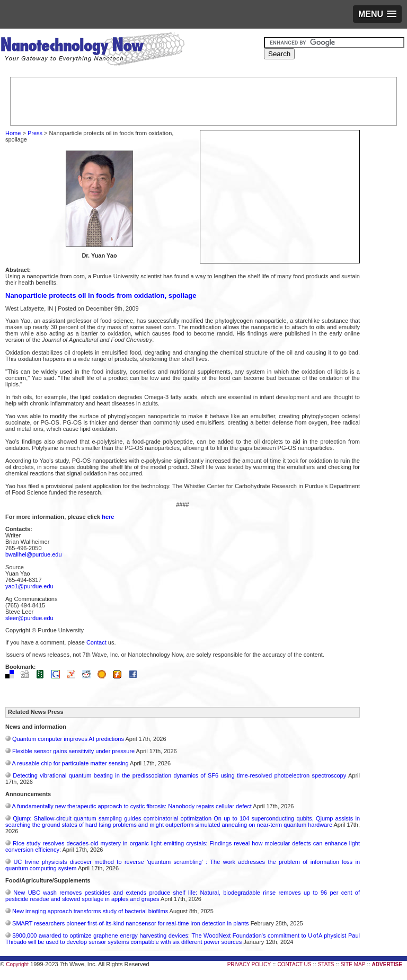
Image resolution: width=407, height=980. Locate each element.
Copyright (17, 964)
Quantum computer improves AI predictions (68, 739)
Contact (96, 642)
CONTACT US (294, 964)
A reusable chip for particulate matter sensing (70, 763)
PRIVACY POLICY (249, 964)
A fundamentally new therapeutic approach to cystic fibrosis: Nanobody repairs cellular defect (131, 806)
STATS (326, 964)
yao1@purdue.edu (29, 586)
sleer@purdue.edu (29, 618)
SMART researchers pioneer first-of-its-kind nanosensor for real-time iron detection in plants (131, 923)
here (108, 517)
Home (13, 133)
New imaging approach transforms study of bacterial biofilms (90, 911)
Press (35, 133)
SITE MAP (353, 964)
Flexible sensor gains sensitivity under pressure (73, 751)
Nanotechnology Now (92, 50)
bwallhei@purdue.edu (34, 554)
